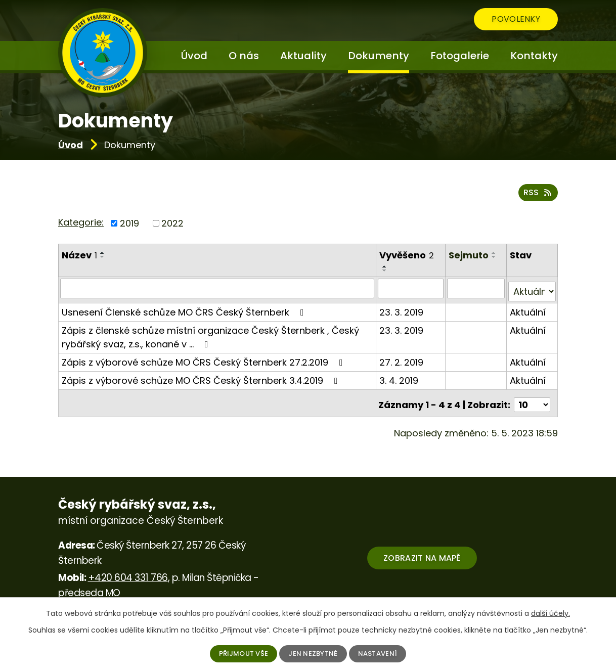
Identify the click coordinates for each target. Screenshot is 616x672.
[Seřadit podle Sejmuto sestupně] (495, 258)
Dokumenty (379, 56)
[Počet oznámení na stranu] (532, 400)
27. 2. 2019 (402, 360)
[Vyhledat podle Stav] (532, 290)
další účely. (551, 613)
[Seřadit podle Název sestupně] (103, 258)
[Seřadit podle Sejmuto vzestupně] (495, 254)
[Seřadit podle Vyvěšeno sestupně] (385, 272)
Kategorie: (81, 224)
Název (79, 257)
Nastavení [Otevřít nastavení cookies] (381, 653)
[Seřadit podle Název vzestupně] (103, 254)
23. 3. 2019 (402, 310)
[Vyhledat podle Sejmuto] (476, 290)
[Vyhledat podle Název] (217, 290)
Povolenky (509, 20)
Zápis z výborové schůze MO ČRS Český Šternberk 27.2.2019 (204, 360)
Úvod (71, 145)
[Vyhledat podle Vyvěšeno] (411, 290)
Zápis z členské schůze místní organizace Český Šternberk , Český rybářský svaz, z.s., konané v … (210, 335)
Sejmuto (469, 257)
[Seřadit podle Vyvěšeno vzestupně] (385, 268)
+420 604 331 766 (128, 573)
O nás (244, 56)
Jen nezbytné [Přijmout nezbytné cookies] (314, 653)
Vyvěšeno (407, 257)
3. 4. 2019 (399, 378)
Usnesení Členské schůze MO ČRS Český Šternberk (185, 310)
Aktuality (303, 56)
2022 (172, 225)
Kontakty (534, 56)
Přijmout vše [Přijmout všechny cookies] (240, 653)
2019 (129, 225)
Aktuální (528, 310)
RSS (538, 194)
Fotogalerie (460, 56)
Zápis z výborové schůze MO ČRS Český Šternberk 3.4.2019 (202, 378)
